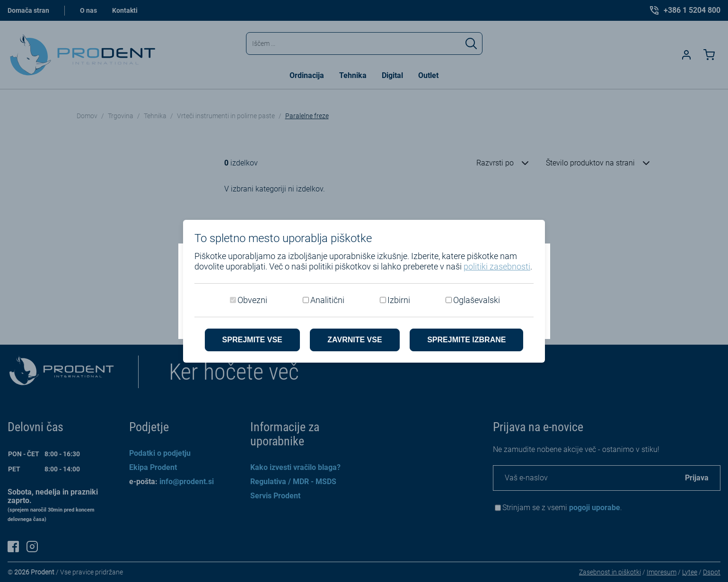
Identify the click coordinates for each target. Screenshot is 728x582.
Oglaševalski (477, 300)
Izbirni (399, 300)
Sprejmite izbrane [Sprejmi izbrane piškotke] (466, 340)
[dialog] (364, 291)
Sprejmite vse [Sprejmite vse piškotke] (252, 340)
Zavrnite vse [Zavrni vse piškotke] (355, 340)
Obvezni (252, 300)
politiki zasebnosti (497, 266)
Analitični (327, 300)
